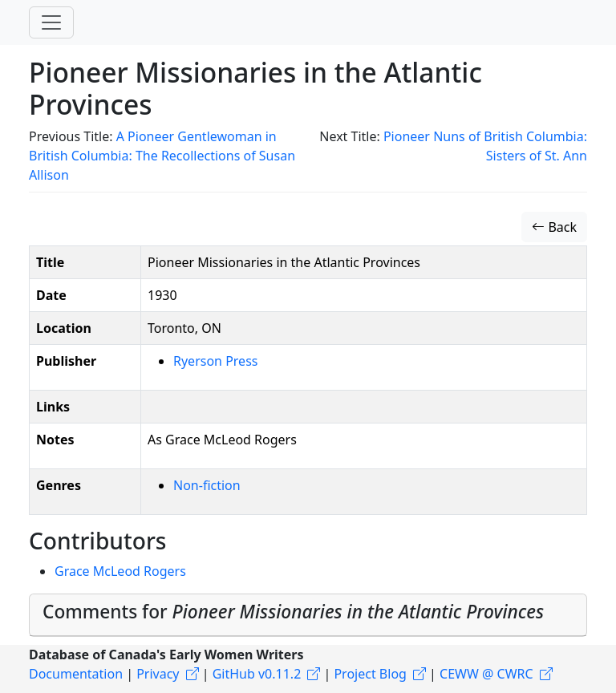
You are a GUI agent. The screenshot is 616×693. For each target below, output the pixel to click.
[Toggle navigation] (51, 22)
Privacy (158, 674)
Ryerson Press (215, 361)
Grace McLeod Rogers (120, 571)
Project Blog (370, 674)
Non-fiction (207, 485)
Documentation (76, 674)
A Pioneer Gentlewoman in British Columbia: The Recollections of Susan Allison (162, 156)
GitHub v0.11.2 (257, 674)
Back (554, 227)
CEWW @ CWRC (486, 674)
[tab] (308, 615)
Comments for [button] (293, 612)
